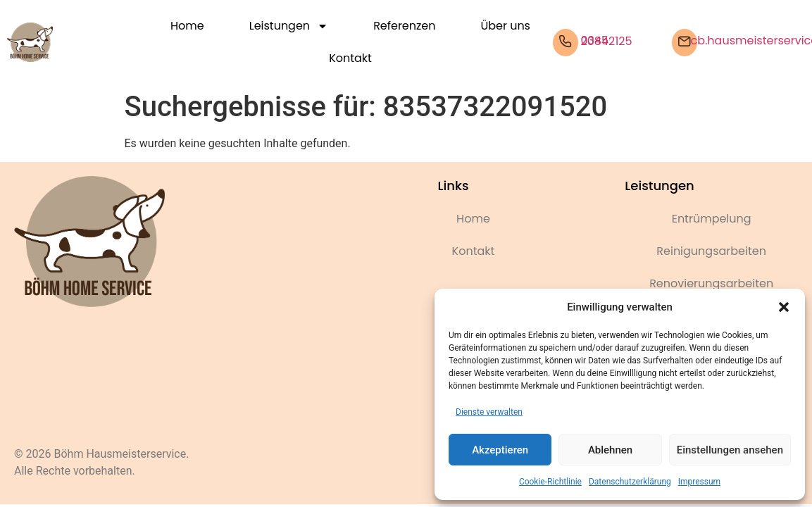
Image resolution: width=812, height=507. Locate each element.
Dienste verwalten (489, 412)
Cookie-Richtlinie (550, 482)
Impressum (699, 482)
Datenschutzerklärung (630, 482)
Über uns (505, 26)
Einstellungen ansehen (730, 450)
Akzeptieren (500, 450)
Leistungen (289, 26)
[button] (784, 307)
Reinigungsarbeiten (711, 251)
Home (187, 26)
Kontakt (350, 58)
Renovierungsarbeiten (711, 283)
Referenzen (404, 26)
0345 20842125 (607, 41)
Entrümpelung (712, 219)
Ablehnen (610, 450)
